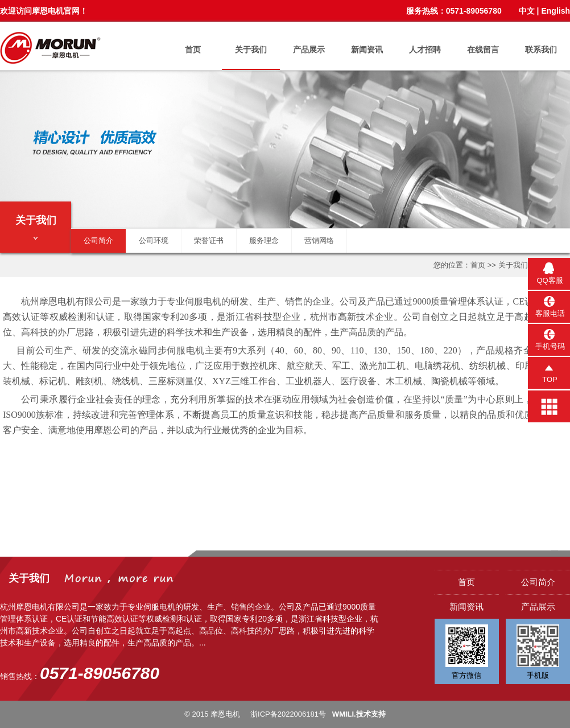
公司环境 (154, 240)
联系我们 (541, 50)
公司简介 (98, 240)
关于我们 (251, 50)
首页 (193, 50)
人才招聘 (425, 50)
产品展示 (309, 50)
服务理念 (264, 240)
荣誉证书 (209, 240)
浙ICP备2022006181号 (288, 714)
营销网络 (319, 240)
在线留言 (483, 50)
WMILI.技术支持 (359, 714)
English (555, 11)
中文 (527, 11)
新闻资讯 (367, 50)
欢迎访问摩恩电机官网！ (44, 11)
